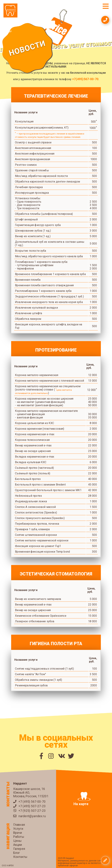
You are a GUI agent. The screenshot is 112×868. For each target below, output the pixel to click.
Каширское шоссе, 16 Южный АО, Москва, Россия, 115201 (31, 792)
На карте (82, 799)
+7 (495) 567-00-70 (32, 802)
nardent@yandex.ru (32, 816)
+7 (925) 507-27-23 (32, 811)
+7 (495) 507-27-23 (32, 806)
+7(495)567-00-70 (85, 79)
